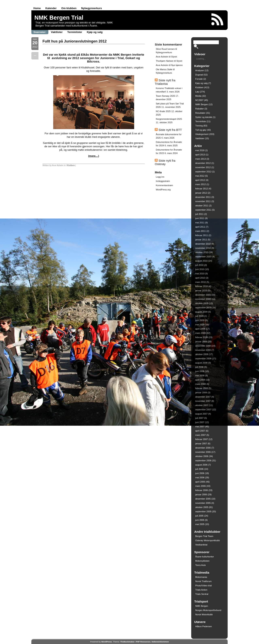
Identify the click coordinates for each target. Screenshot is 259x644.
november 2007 (203, 401)
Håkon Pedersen (204, 626)
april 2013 (200, 155)
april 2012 (200, 180)
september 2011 (203, 210)
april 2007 (200, 431)
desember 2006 (203, 448)
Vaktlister (57, 32)
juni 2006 (200, 473)
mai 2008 (200, 376)
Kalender (51, 8)
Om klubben (69, 8)
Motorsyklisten (202, 561)
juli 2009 (199, 316)
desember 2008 (203, 346)
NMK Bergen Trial (59, 18)
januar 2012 (201, 193)
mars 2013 (201, 159)
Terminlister (75, 32)
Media (198, 96)
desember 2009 (203, 295)
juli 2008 (199, 367)
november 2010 (203, 248)
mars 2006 (201, 486)
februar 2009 (202, 337)
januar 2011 (201, 240)
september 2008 (203, 359)
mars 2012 (201, 184)
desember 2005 (203, 499)
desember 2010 (203, 244)
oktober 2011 (202, 206)
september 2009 (203, 308)
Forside (199, 79)
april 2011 (200, 227)
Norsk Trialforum (203, 581)
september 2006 (203, 460)
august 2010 (201, 261)
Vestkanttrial (201, 545)
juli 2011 (199, 214)
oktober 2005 (202, 507)
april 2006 (200, 482)
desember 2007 (203, 397)
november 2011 (203, 201)
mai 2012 (200, 176)
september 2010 (203, 257)
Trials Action (201, 590)
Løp (197, 92)
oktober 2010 (202, 252)
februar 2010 (202, 286)
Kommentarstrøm (164, 185)
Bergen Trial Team (204, 536)
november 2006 (203, 452)
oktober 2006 (202, 456)
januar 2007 (201, 443)
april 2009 (200, 329)
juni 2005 (200, 520)
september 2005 (203, 511)
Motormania (201, 577)
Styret (174, 57)
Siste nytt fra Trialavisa (165, 82)
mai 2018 (200, 150)
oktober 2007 (202, 405)
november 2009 (203, 299)
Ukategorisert (202, 134)
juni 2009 (200, 320)
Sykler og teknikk (204, 117)
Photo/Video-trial (203, 586)
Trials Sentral (202, 594)
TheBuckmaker (127, 642)
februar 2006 (202, 490)
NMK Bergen (202, 104)
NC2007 (199, 100)
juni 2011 (200, 218)
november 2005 (203, 503)
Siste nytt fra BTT (170, 130)
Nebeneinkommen (160, 642)
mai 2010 (200, 274)
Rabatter (200, 109)
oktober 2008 (202, 354)
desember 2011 (203, 197)
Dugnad (199, 75)
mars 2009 (201, 333)
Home (37, 8)
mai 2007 (200, 427)
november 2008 (203, 350)
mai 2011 (200, 223)
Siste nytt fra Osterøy (165, 162)
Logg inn (160, 177)
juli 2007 (199, 418)
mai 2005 (200, 524)
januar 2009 (201, 342)
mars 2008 (201, 384)
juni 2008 (200, 371)
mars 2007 (201, 435)
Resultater (200, 113)
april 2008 (200, 380)
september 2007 (203, 410)
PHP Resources (143, 642)
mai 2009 (200, 325)
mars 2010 (201, 282)
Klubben (71, 165)
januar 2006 (201, 494)
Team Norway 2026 (165, 96)
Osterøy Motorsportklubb (208, 540)
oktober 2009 (202, 303)
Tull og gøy (201, 130)
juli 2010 (199, 265)
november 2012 (203, 167)
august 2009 (201, 312)
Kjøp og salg (95, 32)
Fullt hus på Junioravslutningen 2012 (75, 41)
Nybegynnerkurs (92, 8)
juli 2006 (199, 469)
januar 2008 (201, 393)
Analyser (200, 70)
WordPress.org (163, 190)
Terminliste (201, 121)
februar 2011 (202, 235)
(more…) (94, 156)
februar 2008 (202, 388)
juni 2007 (200, 422)
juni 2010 (200, 269)
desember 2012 (203, 163)
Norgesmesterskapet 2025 (169, 119)
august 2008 (201, 363)
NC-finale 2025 (163, 111)
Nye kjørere (177, 65)
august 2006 (201, 465)
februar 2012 (202, 189)
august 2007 (201, 414)
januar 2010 (201, 291)
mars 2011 (201, 231)
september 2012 (203, 172)
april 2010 (200, 278)
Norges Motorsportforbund (208, 610)
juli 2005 (199, 516)
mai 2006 (200, 477)
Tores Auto (201, 565)
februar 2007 (202, 439)
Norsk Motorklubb (204, 614)
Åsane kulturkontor (205, 557)
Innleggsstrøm (163, 181)
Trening (199, 126)
